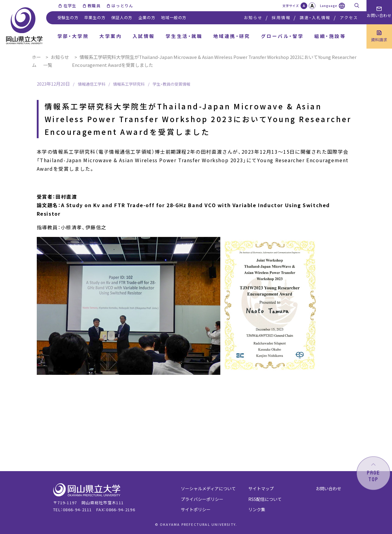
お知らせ (253, 17)
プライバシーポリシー (202, 499)
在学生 (70, 6)
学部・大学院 (73, 36)
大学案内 (111, 36)
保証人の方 (122, 17)
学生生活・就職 (184, 36)
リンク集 (257, 509)
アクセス (349, 17)
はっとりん (122, 6)
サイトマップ (261, 488)
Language (329, 6)
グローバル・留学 (282, 36)
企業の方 (147, 17)
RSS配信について (265, 499)
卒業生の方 (95, 17)
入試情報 (144, 36)
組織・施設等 (330, 36)
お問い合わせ (328, 488)
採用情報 (281, 17)
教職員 (94, 6)
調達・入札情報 (315, 17)
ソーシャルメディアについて (208, 488)
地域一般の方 (174, 17)
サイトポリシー (196, 509)
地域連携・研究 (232, 36)
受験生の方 (68, 17)
